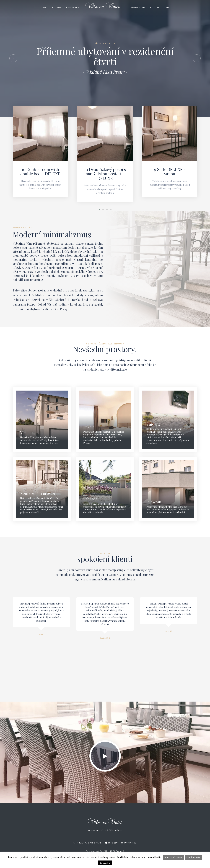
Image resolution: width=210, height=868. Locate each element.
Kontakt (156, 8)
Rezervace (73, 8)
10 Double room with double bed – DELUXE (40, 172)
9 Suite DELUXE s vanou (170, 172)
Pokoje (57, 8)
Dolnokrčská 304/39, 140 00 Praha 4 (105, 851)
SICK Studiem (114, 830)
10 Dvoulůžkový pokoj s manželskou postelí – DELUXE (105, 174)
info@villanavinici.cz (121, 842)
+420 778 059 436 (87, 842)
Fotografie (138, 8)
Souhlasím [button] (105, 863)
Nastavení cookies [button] (174, 857)
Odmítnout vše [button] (193, 857)
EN (167, 8)
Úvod (44, 8)
